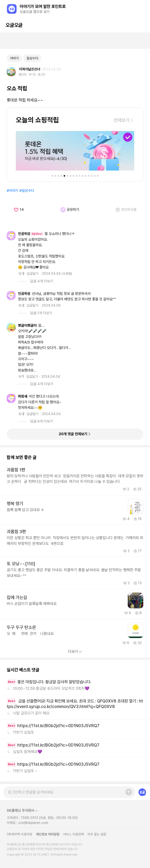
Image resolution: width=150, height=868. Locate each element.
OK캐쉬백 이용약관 (20, 834)
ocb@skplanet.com (33, 823)
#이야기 (12, 191)
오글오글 (14, 25)
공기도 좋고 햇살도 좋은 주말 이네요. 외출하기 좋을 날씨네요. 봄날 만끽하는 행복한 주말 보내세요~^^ (74, 573)
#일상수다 (27, 191)
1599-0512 (30, 818)
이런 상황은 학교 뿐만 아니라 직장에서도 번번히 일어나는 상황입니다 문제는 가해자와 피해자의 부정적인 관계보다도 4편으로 (75, 540)
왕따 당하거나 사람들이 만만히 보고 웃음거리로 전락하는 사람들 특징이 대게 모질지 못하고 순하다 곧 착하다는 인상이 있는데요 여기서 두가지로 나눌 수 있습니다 (75, 479)
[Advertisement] (75, 41)
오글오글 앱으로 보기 (35, 12)
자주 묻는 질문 (97, 834)
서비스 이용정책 (73, 834)
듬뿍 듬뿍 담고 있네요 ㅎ (25, 510)
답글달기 (33, 274)
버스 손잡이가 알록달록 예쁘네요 (32, 604)
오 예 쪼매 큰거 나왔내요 (30, 634)
